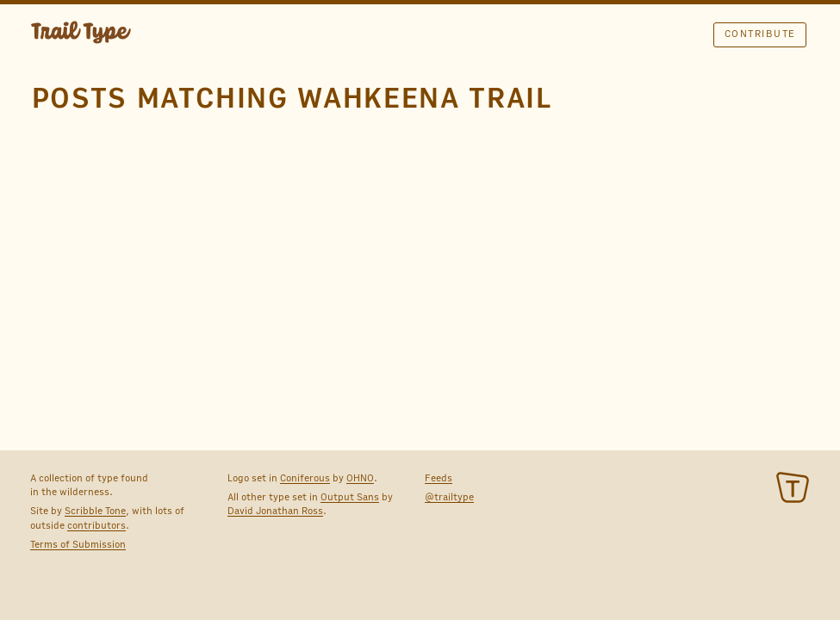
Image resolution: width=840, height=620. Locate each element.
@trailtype (449, 497)
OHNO (360, 478)
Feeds (439, 478)
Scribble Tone (95, 511)
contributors (96, 525)
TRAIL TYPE (81, 34)
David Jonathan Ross (275, 511)
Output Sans (350, 497)
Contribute (760, 34)
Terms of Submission (78, 544)
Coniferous (305, 478)
